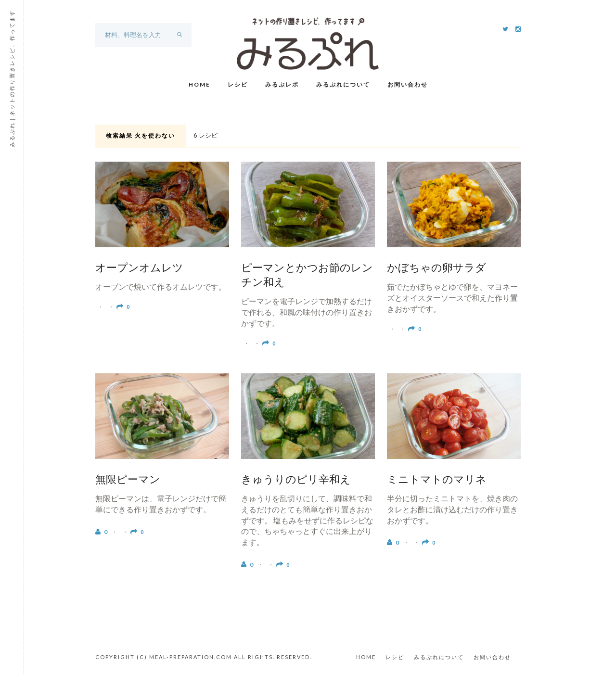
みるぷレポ (282, 84)
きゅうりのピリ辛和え (296, 481)
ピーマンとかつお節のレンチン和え (307, 276)
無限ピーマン (128, 481)
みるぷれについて (343, 84)
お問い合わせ (408, 84)
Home (199, 84)
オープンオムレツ (139, 269)
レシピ (238, 84)
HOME (366, 657)
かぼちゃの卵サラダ (436, 269)
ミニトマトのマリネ (437, 481)
